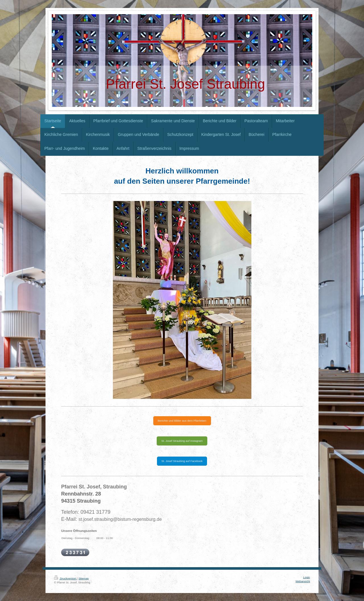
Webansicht (303, 581)
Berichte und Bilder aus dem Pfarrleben (182, 421)
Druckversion (66, 578)
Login (307, 577)
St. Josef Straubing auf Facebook (182, 461)
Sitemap (84, 578)
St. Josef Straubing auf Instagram (182, 441)
